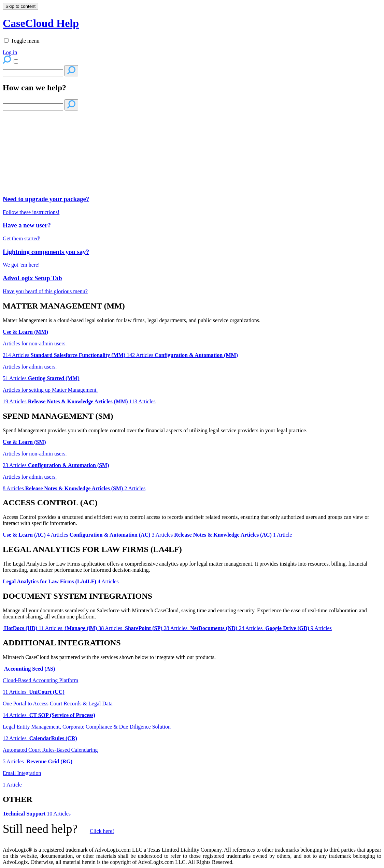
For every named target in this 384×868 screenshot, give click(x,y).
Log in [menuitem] (10, 52)
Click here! (102, 831)
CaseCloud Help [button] (41, 23)
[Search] (33, 73)
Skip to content (20, 6)
